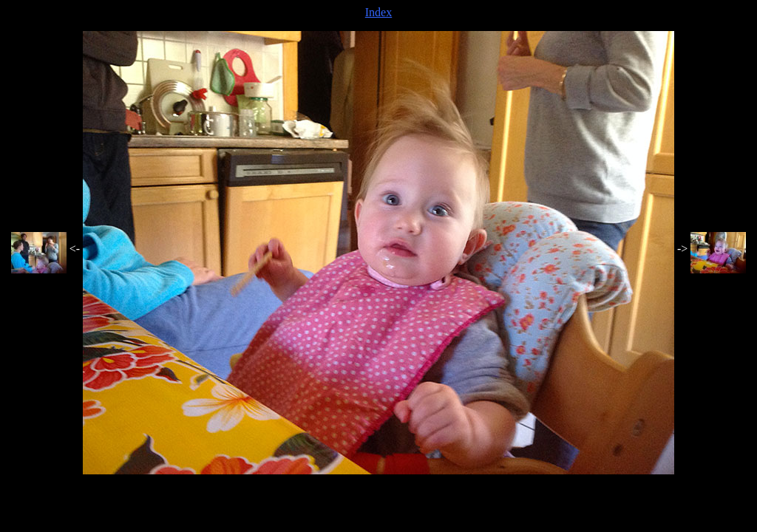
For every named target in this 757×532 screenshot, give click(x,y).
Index (378, 12)
